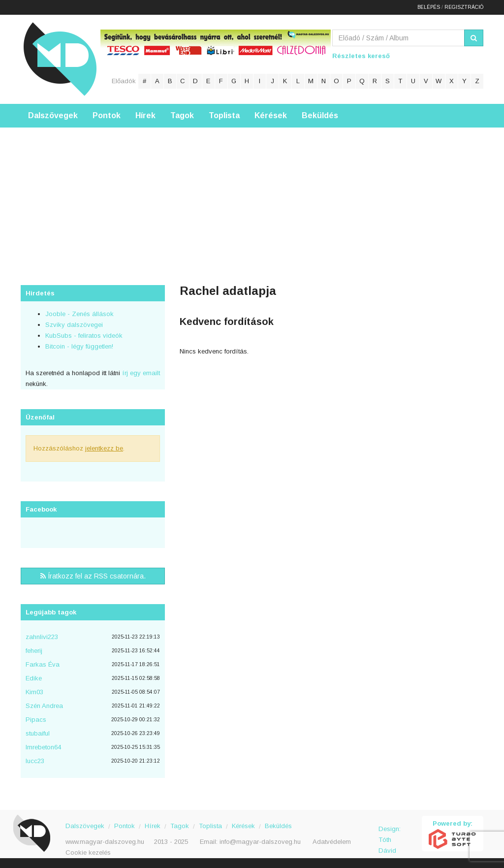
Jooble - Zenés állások (79, 314)
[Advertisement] (252, 196)
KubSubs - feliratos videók (84, 336)
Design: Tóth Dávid (390, 834)
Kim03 (34, 692)
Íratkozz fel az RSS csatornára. (93, 576)
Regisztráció (464, 7)
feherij (34, 651)
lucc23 (35, 761)
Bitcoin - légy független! (79, 346)
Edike (34, 678)
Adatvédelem (332, 842)
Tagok (182, 115)
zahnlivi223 (42, 637)
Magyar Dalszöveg (60, 59)
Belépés (429, 7)
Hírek (145, 115)
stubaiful (38, 733)
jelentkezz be (104, 448)
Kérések (271, 115)
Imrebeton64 (43, 747)
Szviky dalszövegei (74, 325)
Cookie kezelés (88, 852)
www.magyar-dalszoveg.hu (105, 842)
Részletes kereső (361, 56)
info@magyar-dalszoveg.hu (260, 842)
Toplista (224, 115)
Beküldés (320, 115)
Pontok (107, 115)
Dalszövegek (53, 115)
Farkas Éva (43, 664)
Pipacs (36, 720)
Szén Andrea (44, 706)
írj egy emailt (140, 373)
